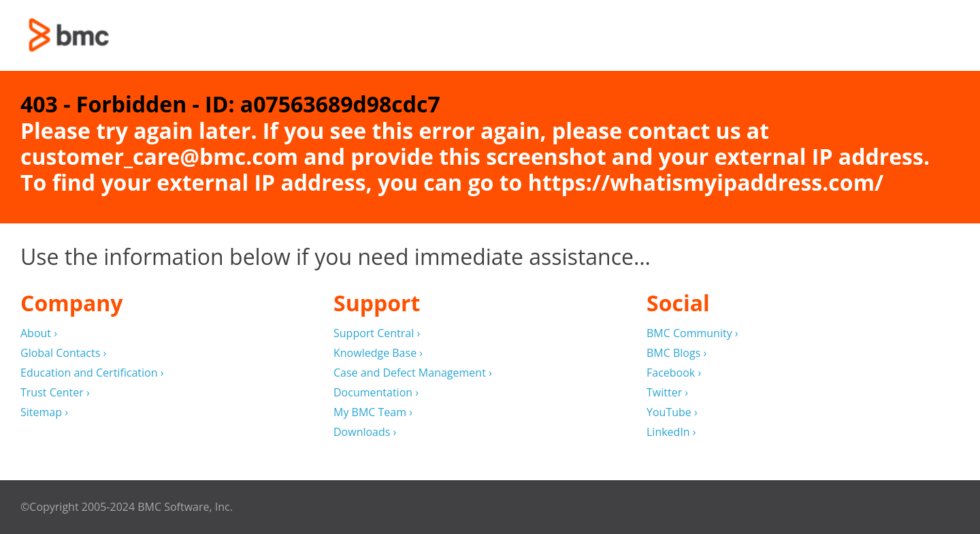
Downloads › (365, 432)
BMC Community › (692, 333)
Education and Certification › (92, 373)
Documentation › (376, 393)
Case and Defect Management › (413, 373)
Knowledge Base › (378, 353)
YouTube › (672, 412)
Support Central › (377, 333)
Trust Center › (55, 393)
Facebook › (674, 373)
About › (39, 333)
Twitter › (667, 393)
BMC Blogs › (676, 353)
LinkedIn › (671, 432)
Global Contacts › (63, 353)
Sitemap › (44, 412)
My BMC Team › (373, 412)
